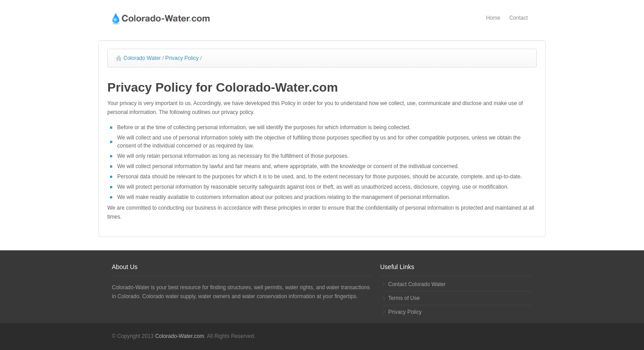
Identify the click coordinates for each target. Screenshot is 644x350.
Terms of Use (404, 298)
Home (493, 18)
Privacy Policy (182, 58)
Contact (519, 18)
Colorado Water (138, 58)
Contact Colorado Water (417, 284)
